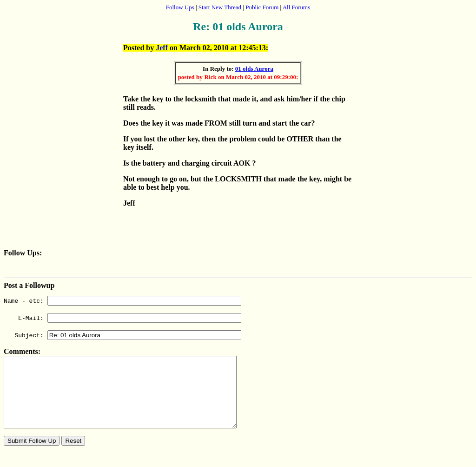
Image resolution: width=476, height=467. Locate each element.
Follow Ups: (23, 253)
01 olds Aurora (254, 69)
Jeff (162, 48)
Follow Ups (180, 7)
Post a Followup (29, 285)
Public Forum (262, 7)
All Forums (297, 7)
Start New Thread (220, 7)
